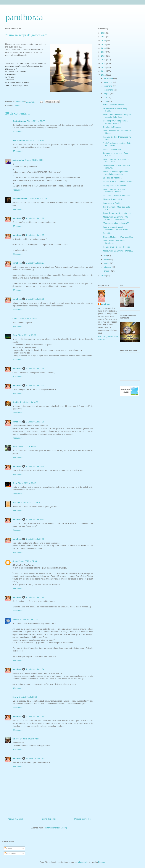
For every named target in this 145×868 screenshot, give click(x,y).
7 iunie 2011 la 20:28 (35, 539)
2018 (104, 48)
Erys (15, 483)
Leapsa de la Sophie (112, 203)
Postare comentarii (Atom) (55, 828)
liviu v (15, 697)
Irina (15, 447)
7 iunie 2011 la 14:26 (35, 422)
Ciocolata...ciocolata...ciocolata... (117, 195)
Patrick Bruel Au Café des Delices (118, 182)
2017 (104, 52)
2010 (104, 276)
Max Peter (17, 502)
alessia (16, 619)
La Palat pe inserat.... (112, 178)
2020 (104, 41)
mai (106, 256)
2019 (104, 44)
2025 (104, 33)
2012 (104, 71)
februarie (108, 267)
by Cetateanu (19, 141)
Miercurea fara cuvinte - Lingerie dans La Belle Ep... (117, 116)
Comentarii (10, 853)
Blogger (101, 862)
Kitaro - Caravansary (112, 149)
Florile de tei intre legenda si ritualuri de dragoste (115, 173)
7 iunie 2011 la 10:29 (38, 199)
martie (107, 263)
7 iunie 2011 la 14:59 (27, 447)
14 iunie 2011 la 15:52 (36, 758)
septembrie (109, 90)
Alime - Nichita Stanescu (114, 105)
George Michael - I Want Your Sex (118, 237)
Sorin (15, 561)
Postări (8, 848)
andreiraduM (18, 160)
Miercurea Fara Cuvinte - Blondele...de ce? (114, 190)
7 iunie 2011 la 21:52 (29, 619)
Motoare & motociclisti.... (114, 199)
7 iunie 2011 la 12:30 (35, 299)
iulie (106, 97)
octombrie (108, 86)
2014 (104, 63)
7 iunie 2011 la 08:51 (34, 160)
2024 (104, 37)
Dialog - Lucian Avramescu (115, 186)
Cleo (15, 335)
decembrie (108, 78)
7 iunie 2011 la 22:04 (35, 669)
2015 (104, 60)
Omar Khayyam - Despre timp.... (117, 213)
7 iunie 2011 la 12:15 (35, 235)
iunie (106, 101)
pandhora (17, 218)
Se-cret (16, 739)
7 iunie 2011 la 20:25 (35, 519)
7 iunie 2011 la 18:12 (27, 483)
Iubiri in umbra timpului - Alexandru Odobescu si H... (116, 228)
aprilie (106, 259)
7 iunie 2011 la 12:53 (28, 318)
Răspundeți (18, 132)
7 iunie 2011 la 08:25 (35, 141)
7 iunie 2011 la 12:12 (35, 218)
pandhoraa (24, 17)
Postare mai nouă (15, 819)
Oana (15, 318)
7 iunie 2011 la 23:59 (35, 717)
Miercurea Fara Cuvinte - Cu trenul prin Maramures (115, 218)
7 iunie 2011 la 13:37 (27, 335)
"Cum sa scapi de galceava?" (116, 223)
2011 (104, 75)
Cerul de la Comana (112, 127)
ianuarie (107, 271)
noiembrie (108, 82)
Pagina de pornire (49, 819)
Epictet (16, 106)
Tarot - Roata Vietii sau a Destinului (114, 242)
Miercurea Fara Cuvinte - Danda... (118, 251)
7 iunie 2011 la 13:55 (35, 385)
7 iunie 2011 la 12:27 (35, 263)
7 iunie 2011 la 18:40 (32, 502)
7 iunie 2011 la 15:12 (35, 466)
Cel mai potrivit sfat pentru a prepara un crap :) (115, 122)
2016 (104, 56)
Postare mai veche (82, 819)
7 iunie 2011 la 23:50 (28, 697)
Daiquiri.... (107, 233)
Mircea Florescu (20, 199)
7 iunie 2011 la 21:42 (35, 597)
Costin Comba (19, 121)
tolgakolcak (83, 862)
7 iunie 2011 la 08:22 (36, 121)
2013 (104, 67)
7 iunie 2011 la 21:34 (28, 561)
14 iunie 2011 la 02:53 (30, 739)
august (107, 94)
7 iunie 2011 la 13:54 (35, 369)
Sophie (16, 402)
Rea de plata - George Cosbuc (116, 247)
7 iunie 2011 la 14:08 (29, 402)
